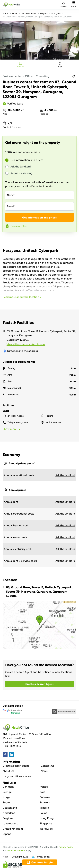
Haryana (44, 13)
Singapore (46, 823)
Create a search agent (16, 766)
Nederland (9, 813)
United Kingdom (13, 829)
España (7, 834)
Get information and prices (27, 160)
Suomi (7, 802)
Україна (44, 808)
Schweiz (45, 802)
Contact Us (48, 766)
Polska (43, 813)
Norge (6, 797)
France (44, 787)
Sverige (7, 792)
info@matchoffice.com (15, 742)
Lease (15, 13)
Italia (42, 792)
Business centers (29, 13)
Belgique (8, 818)
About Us (8, 771)
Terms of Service (16, 851)
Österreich (46, 797)
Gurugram (56, 13)
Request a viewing (22, 173)
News (44, 771)
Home (5, 13)
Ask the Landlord (21, 167)
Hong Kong (47, 818)
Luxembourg (10, 823)
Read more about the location (22, 297)
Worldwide (46, 829)
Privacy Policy (66, 847)
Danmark (8, 787)
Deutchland (10, 808)
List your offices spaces (17, 776)
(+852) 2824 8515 (12, 746)
